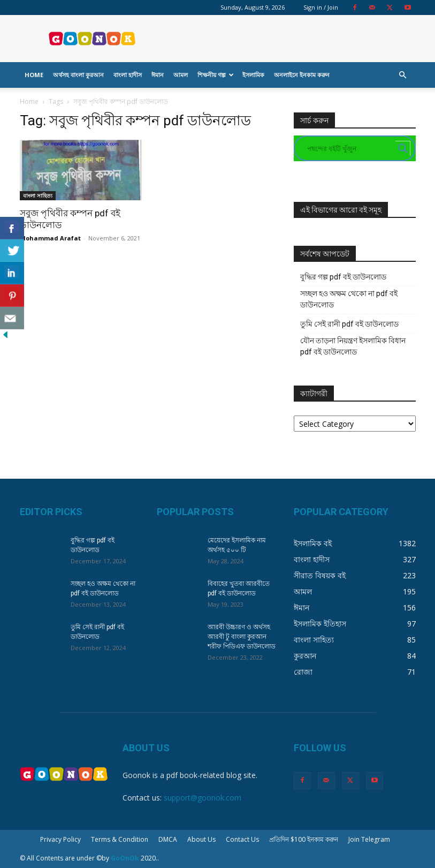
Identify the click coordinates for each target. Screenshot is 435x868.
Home (34, 75)
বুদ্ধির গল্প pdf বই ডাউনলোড (343, 277)
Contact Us (242, 839)
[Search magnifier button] (403, 148)
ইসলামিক (253, 75)
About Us (201, 839)
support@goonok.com (203, 798)
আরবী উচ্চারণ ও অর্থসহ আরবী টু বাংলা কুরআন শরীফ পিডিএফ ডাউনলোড (242, 637)
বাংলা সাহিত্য (38, 195)
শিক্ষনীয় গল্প (216, 75)
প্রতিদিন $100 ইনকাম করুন (304, 839)
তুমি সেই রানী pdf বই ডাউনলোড (349, 324)
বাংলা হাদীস (128, 75)
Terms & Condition (120, 839)
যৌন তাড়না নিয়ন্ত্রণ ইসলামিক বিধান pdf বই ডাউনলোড (353, 346)
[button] (403, 75)
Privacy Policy (60, 839)
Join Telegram (369, 839)
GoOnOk (125, 858)
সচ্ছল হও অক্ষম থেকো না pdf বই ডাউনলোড (349, 299)
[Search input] (350, 148)
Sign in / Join (321, 7)
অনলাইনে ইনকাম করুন (302, 75)
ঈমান (158, 75)
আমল (181, 75)
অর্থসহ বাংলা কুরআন (78, 75)
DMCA (168, 839)
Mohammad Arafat (50, 238)
